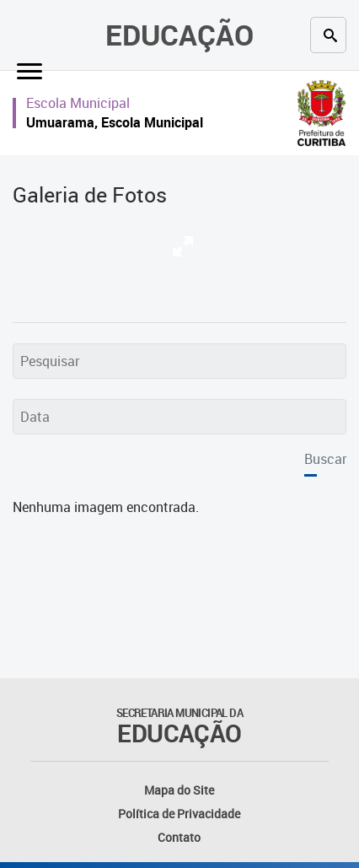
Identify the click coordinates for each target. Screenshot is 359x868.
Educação (179, 35)
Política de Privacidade (179, 814)
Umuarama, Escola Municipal (115, 122)
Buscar (325, 459)
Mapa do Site (179, 790)
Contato (179, 837)
